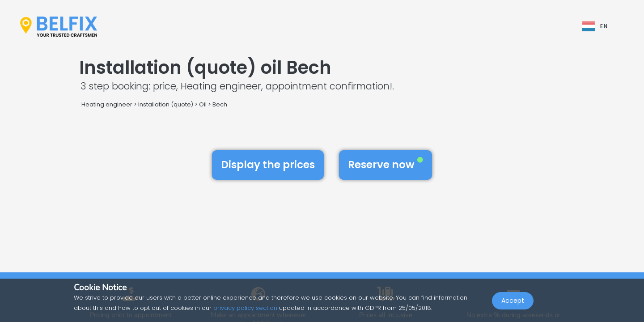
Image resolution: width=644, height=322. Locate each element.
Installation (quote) (166, 104)
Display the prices (268, 165)
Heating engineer (107, 104)
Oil (203, 104)
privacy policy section (245, 308)
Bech (220, 104)
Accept (513, 302)
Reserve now (386, 165)
